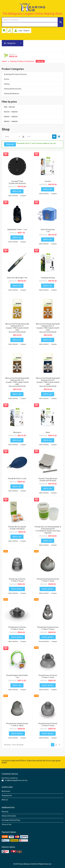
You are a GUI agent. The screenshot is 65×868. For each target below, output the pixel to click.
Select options (17, 589)
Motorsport (17, 432)
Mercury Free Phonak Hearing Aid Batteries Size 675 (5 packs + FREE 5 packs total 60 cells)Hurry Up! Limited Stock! (48, 382)
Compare (23, 196)
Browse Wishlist (44, 642)
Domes (7, 79)
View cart (10, 144)
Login (20, 31)
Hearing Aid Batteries (12, 94)
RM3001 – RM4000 (11, 121)
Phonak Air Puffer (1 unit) (17, 479)
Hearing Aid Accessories (13, 89)
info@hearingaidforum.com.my (16, 780)
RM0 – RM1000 (9, 107)
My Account (6, 791)
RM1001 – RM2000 (11, 112)
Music (48, 432)
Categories (11, 43)
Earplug (7, 84)
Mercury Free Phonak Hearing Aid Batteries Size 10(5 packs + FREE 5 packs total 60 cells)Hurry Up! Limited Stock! (17, 328)
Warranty (5, 812)
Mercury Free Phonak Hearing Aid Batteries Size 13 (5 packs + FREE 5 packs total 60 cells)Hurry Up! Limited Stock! (48, 328)
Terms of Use (6, 824)
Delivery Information (9, 816)
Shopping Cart (7, 795)
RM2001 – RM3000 (11, 117)
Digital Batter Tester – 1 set (17, 230)
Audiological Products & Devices (15, 74)
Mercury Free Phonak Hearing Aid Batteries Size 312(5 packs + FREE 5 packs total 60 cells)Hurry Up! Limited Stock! (17, 382)
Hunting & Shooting (48, 278)
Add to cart (17, 191)
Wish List (5, 800)
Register (27, 31)
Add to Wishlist (13, 196)
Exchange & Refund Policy (11, 820)
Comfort (48, 181)
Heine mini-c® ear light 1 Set (17, 278)
